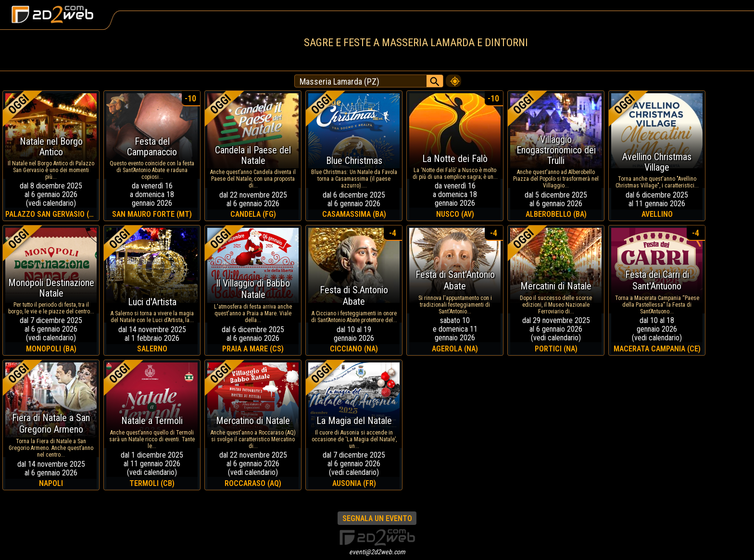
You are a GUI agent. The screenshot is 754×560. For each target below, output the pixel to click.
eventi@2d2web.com (377, 552)
